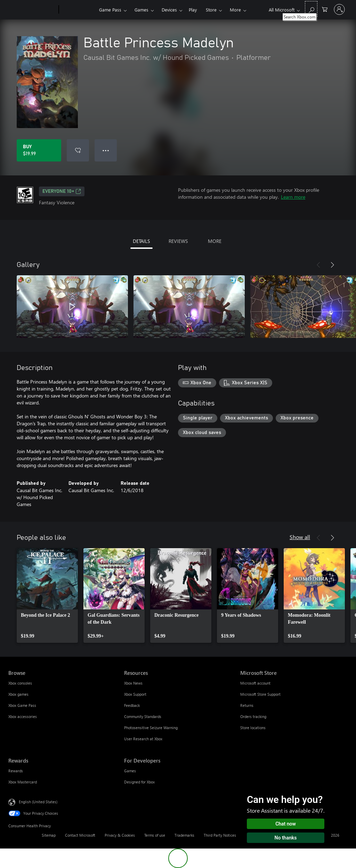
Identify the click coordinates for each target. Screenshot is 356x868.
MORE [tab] (215, 241)
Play (193, 10)
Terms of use (155, 835)
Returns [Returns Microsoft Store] (247, 705)
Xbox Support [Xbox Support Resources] (135, 694)
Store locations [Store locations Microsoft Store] (253, 728)
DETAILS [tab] (141, 241)
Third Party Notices (220, 835)
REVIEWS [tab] (178, 241)
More (235, 10)
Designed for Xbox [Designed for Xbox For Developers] (139, 782)
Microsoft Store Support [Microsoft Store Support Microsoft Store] (260, 694)
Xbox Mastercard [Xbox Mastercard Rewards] (23, 782)
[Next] (332, 265)
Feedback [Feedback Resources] (132, 705)
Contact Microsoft (80, 835)
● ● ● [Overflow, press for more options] (106, 150)
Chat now (286, 824)
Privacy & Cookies (120, 835)
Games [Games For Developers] (130, 771)
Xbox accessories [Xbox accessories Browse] (23, 716)
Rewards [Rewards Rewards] (16, 771)
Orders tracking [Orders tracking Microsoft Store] (253, 716)
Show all (300, 537)
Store (211, 10)
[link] (47, 595)
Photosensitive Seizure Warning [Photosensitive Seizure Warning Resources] (151, 728)
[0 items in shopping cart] (325, 9)
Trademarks (184, 835)
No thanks (286, 838)
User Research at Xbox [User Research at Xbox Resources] (143, 739)
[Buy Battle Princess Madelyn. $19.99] (39, 150)
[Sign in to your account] (339, 9)
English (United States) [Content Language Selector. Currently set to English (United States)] (38, 802)
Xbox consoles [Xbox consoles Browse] (20, 683)
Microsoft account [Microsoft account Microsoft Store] (255, 683)
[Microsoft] (32, 10)
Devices (169, 10)
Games (141, 10)
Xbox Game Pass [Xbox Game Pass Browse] (22, 705)
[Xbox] (78, 10)
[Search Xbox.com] (311, 9)
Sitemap (49, 835)
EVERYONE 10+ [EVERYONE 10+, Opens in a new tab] (62, 191)
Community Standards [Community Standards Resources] (143, 716)
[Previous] (318, 265)
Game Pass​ (110, 10)
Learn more (293, 197)
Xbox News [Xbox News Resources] (133, 683)
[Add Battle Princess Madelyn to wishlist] (78, 150)
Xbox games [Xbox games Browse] (18, 694)
